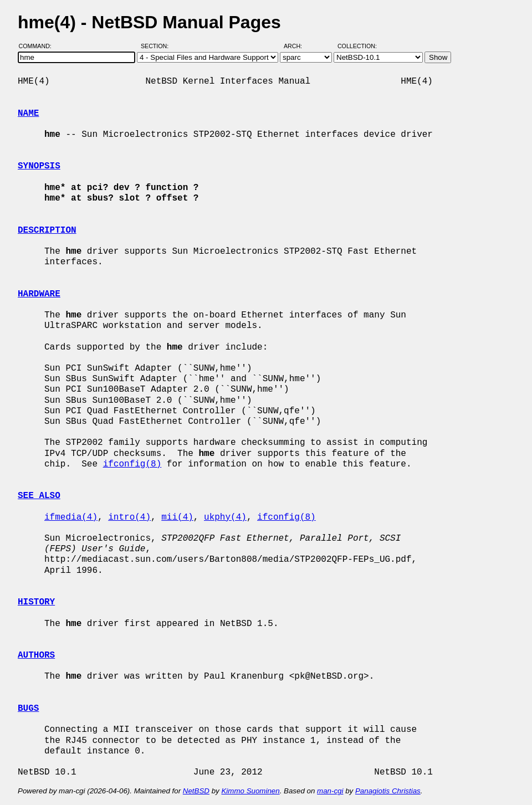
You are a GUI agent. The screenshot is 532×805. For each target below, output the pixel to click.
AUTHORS (36, 655)
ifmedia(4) (71, 517)
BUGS (28, 709)
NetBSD (196, 791)
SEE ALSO (39, 496)
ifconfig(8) (132, 464)
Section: (157, 46)
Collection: (357, 46)
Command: (39, 46)
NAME (28, 114)
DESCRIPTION (47, 230)
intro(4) (129, 517)
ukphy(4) (225, 517)
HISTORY (36, 602)
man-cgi (330, 791)
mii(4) (177, 517)
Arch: (298, 46)
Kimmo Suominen (250, 791)
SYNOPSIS (39, 166)
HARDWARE (39, 294)
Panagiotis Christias (388, 791)
